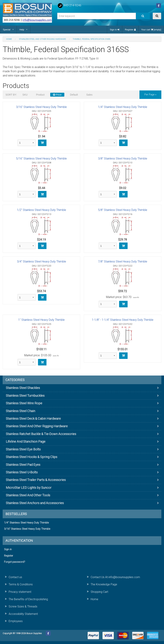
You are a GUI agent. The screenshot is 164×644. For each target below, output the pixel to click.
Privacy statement (20, 592)
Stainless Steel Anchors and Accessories (35, 503)
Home (94, 599)
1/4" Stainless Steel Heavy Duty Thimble (123, 107)
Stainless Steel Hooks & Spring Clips (32, 457)
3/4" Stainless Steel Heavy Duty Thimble (42, 262)
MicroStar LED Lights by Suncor (29, 488)
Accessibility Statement (23, 614)
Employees (16, 621)
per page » (150, 95)
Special (7, 30)
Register (130, 30)
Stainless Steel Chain (20, 411)
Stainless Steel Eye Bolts (23, 449)
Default (74, 95)
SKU (25, 95)
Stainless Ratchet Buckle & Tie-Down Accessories (41, 434)
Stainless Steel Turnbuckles (25, 396)
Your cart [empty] (151, 30)
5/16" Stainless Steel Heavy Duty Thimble (41, 159)
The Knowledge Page (104, 584)
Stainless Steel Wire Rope (24, 403)
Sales (89, 95)
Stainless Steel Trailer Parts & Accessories (36, 480)
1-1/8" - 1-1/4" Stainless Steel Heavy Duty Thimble (123, 320)
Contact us (15, 577)
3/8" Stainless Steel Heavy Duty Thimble (123, 159)
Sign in (115, 30)
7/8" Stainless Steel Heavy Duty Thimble (123, 262)
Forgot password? (15, 562)
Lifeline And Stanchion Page (26, 441)
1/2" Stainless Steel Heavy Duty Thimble (42, 210)
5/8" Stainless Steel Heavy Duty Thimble (123, 210)
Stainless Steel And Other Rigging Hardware (37, 426)
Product (40, 95)
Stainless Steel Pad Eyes (23, 465)
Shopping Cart (99, 592)
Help (22, 30)
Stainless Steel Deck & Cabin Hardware (33, 419)
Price (57, 95)
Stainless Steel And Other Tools (28, 495)
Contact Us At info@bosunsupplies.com (115, 577)
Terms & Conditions (21, 584)
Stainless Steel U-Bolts (22, 472)
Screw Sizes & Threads (23, 606)
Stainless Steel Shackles (23, 388)
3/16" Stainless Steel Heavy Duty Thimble (41, 107)
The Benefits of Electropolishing (28, 599)
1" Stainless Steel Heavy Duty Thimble (41, 320)
